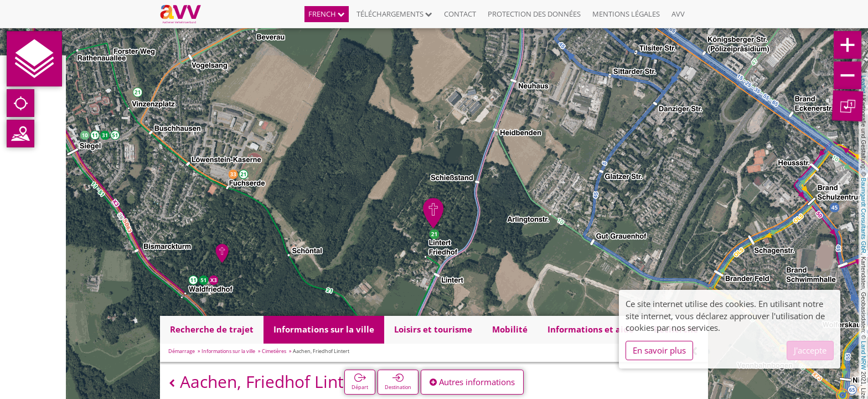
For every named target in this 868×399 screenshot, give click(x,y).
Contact (460, 14)
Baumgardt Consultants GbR (864, 216)
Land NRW (864, 355)
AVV (678, 14)
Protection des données (534, 14)
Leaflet (864, 84)
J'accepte (810, 350)
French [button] (327, 14)
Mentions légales (626, 14)
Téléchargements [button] (394, 14)
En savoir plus (659, 350)
